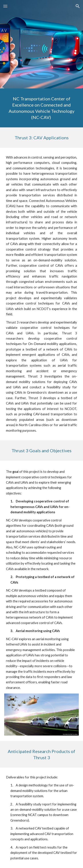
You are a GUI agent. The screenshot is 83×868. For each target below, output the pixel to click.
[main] (42, 108)
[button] (5, 6)
